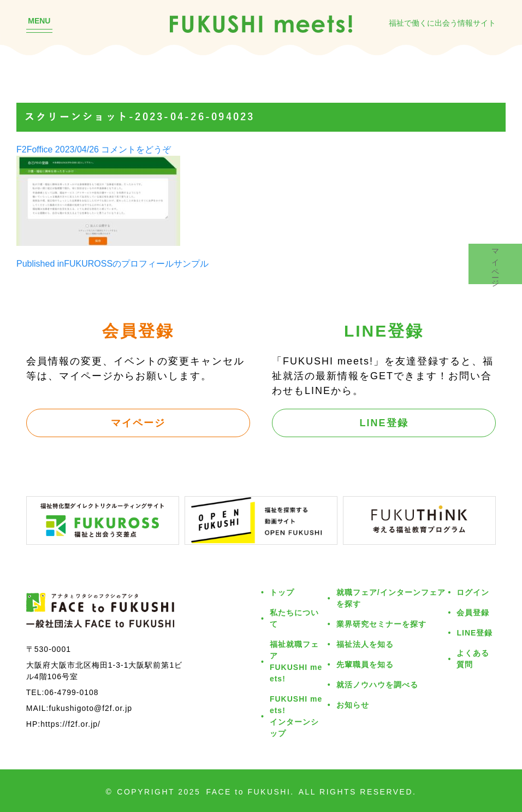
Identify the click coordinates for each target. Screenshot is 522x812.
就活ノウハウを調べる (377, 684)
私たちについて (294, 618)
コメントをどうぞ (136, 149)
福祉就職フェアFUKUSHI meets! (296, 661)
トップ (282, 592)
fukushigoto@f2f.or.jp (90, 708)
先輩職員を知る (365, 664)
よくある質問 (473, 658)
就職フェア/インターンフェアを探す (391, 598)
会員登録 (473, 612)
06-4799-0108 (71, 692)
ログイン (473, 592)
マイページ (138, 422)
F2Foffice (34, 149)
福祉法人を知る (365, 644)
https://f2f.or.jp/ (70, 724)
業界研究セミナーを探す (381, 624)
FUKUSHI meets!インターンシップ (296, 716)
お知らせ (353, 705)
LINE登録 (384, 422)
